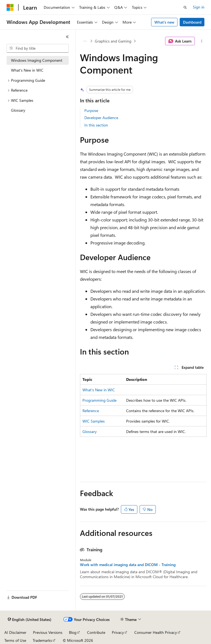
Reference (91, 411)
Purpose (91, 110)
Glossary (90, 431)
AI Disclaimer (15, 632)
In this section (96, 125)
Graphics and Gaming (113, 41)
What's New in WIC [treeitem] (27, 70)
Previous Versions (48, 632)
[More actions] (202, 41)
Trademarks (42, 640)
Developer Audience (101, 118)
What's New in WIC (99, 390)
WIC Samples (94, 421)
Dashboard (192, 22)
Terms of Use (15, 640)
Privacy (118, 632)
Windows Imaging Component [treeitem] (37, 60)
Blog (73, 632)
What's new (164, 22)
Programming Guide (99, 400)
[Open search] (185, 7)
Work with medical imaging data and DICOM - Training (128, 565)
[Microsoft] (10, 7)
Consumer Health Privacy (156, 632)
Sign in (199, 7)
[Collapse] (67, 37)
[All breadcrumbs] (85, 41)
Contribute (96, 632)
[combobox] (38, 48)
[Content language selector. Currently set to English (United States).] (30, 620)
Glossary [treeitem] (18, 110)
